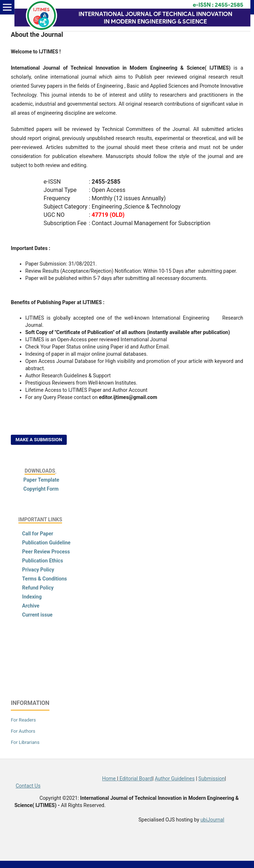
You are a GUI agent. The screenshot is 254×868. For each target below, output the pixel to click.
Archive (31, 606)
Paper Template (41, 480)
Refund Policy (38, 588)
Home (110, 779)
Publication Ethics (42, 561)
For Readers (23, 720)
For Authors (23, 731)
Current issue (37, 615)
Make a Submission (39, 440)
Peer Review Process (46, 552)
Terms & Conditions (44, 579)
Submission (212, 779)
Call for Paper (38, 534)
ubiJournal (213, 820)
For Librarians (25, 742)
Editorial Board (135, 779)
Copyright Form (41, 489)
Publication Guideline (46, 543)
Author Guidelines (175, 779)
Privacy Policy (38, 570)
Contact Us (28, 786)
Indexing (31, 597)
